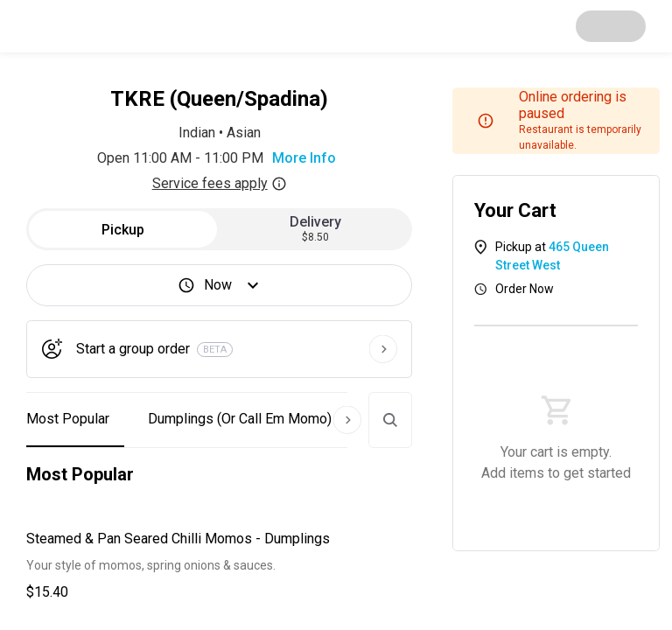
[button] (219, 566)
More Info (304, 158)
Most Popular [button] (68, 419)
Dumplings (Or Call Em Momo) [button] (240, 419)
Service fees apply (220, 183)
